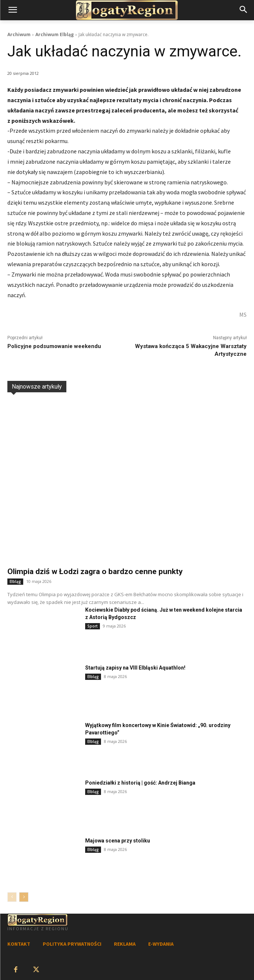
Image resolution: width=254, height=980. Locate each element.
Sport (93, 626)
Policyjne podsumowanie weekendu (54, 346)
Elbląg (15, 581)
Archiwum (19, 34)
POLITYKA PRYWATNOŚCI (72, 944)
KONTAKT (19, 944)
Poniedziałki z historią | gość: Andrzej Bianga (140, 783)
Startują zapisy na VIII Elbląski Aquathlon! (135, 668)
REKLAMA (125, 944)
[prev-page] (12, 897)
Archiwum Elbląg (55, 34)
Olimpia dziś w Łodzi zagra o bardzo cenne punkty (95, 571)
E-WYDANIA (161, 944)
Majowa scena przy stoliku (118, 841)
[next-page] (24, 897)
